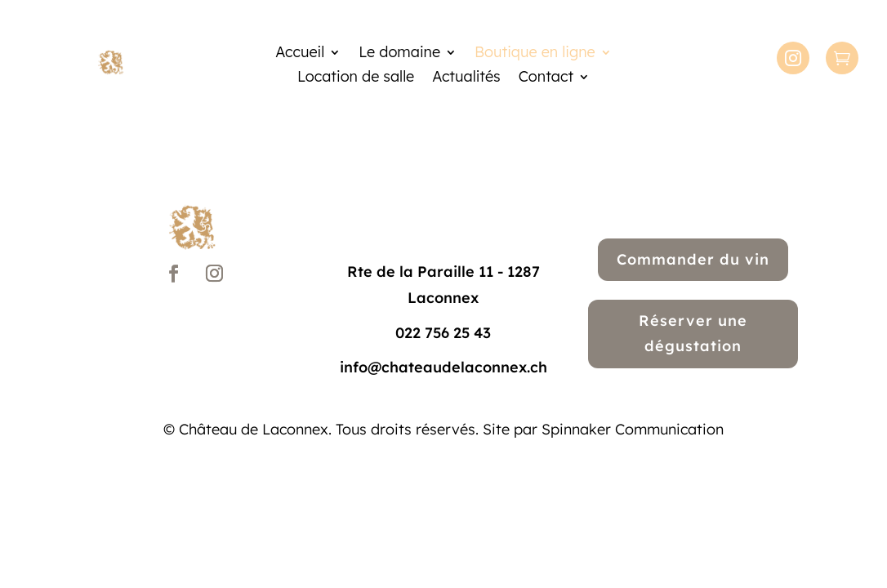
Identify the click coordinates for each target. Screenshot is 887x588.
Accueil (300, 54)
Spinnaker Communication (633, 429)
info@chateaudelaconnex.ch (443, 367)
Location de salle (356, 78)
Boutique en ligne (535, 54)
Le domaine (399, 54)
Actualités (466, 78)
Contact (546, 78)
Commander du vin (693, 259)
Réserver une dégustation (693, 333)
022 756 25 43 (443, 333)
